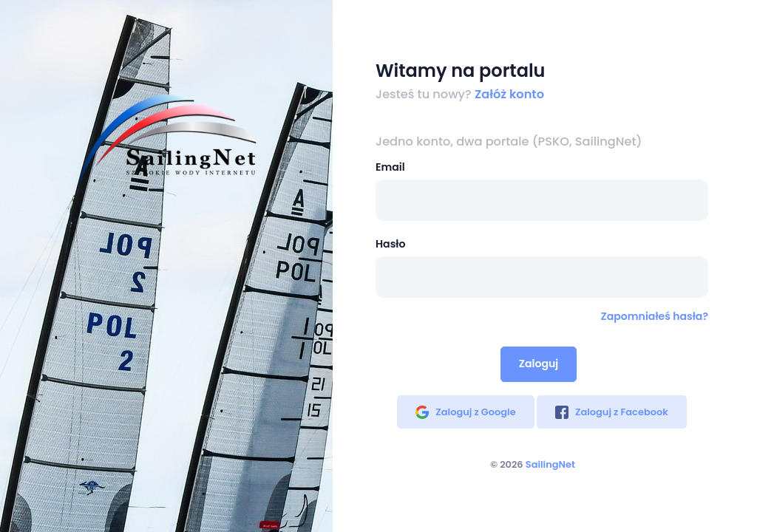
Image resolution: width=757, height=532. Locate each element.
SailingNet (550, 464)
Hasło (390, 244)
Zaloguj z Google (465, 412)
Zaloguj (539, 364)
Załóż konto (509, 94)
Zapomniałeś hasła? (655, 316)
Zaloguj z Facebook (612, 412)
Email (390, 167)
